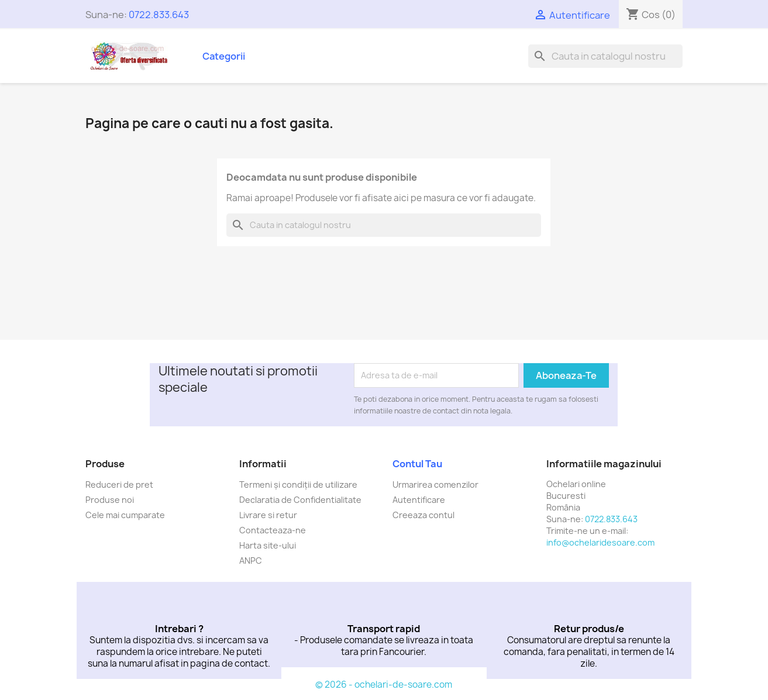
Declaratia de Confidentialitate (300, 500)
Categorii (224, 56)
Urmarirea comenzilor (435, 485)
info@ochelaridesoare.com (600, 542)
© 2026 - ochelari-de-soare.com (384, 685)
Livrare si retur (268, 515)
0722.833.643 (159, 15)
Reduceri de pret (119, 485)
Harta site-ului (268, 545)
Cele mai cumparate (125, 515)
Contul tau (417, 464)
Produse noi (110, 500)
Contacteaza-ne (273, 530)
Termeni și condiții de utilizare (298, 485)
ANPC (251, 561)
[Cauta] (605, 56)
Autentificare (419, 500)
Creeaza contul (423, 515)
